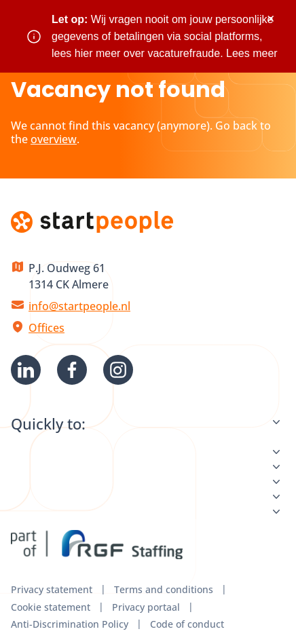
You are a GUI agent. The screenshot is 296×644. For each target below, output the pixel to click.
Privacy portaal (146, 607)
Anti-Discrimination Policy (70, 624)
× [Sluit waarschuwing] (271, 19)
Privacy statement (52, 589)
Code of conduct (187, 624)
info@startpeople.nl (79, 306)
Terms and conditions (164, 589)
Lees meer (252, 53)
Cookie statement (51, 607)
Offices (47, 328)
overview (54, 139)
